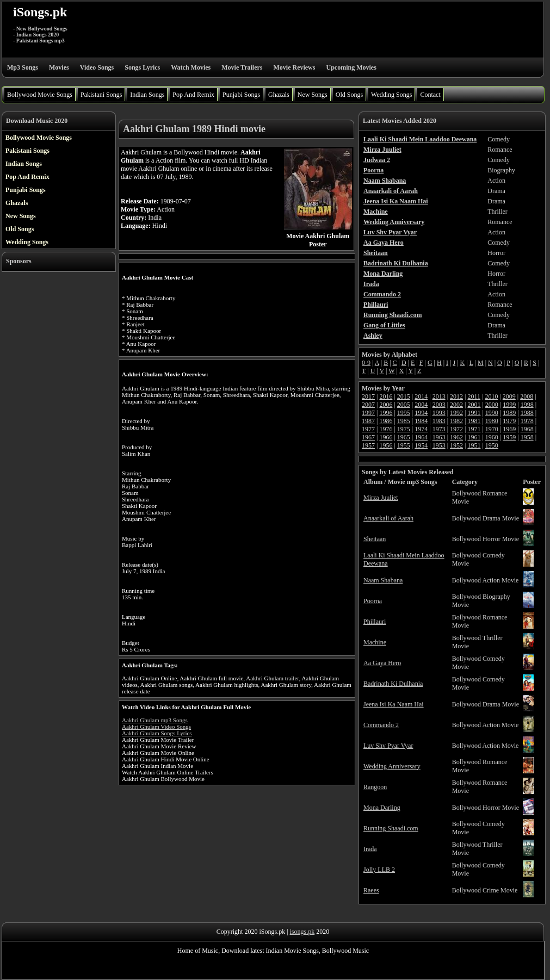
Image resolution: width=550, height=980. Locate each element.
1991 (474, 413)
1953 (439, 445)
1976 (386, 429)
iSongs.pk (40, 12)
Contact (430, 95)
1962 (456, 437)
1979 (509, 421)
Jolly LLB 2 (379, 870)
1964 (421, 437)
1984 (421, 421)
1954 (421, 445)
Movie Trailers (242, 67)
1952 (456, 445)
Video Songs (97, 67)
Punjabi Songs (241, 95)
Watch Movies (191, 67)
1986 (386, 421)
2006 (386, 405)
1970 (492, 429)
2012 (456, 396)
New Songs (313, 95)
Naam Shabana (383, 580)
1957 (368, 445)
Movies (59, 67)
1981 (474, 421)
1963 (439, 437)
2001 (474, 405)
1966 (386, 437)
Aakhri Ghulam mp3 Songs (155, 720)
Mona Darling (382, 808)
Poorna (373, 601)
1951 (474, 445)
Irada (370, 849)
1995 (404, 413)
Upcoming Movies (351, 67)
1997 (368, 413)
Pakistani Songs (101, 95)
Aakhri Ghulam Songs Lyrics (157, 733)
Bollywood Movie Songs (40, 95)
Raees (371, 890)
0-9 (366, 363)
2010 (491, 396)
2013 (439, 396)
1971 (474, 429)
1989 (509, 413)
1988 (527, 413)
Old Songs (349, 95)
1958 (527, 437)
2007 (368, 405)
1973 (439, 429)
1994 (421, 413)
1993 (439, 413)
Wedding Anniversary (392, 766)
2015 (404, 396)
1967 (368, 437)
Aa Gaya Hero (382, 663)
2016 (386, 396)
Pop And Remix (193, 95)
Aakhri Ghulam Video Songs (156, 727)
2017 (368, 396)
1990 (492, 413)
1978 (527, 421)
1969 (509, 429)
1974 (421, 429)
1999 (509, 405)
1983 (439, 421)
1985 (404, 421)
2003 (439, 405)
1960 (492, 437)
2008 (527, 396)
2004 (421, 405)
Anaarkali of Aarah (388, 518)
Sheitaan (375, 539)
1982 (456, 421)
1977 (368, 429)
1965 (404, 437)
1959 (509, 437)
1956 (386, 445)
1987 (368, 421)
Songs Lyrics (142, 67)
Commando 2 (381, 725)
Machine (375, 642)
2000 (492, 405)
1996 (386, 413)
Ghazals (279, 95)
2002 (456, 405)
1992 (456, 413)
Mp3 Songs (23, 67)
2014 (421, 396)
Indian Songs (147, 95)
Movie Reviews (294, 67)
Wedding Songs (391, 95)
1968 (527, 429)
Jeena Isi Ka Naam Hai (394, 704)
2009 (509, 396)
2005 (404, 405)
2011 (474, 396)
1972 (456, 429)
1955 (404, 445)
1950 (492, 445)
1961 (474, 437)
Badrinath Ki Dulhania (393, 684)
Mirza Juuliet (381, 498)
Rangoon (375, 787)
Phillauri (375, 622)
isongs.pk (302, 932)
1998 (527, 405)
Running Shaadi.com (391, 828)
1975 (404, 429)
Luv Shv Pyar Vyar (388, 746)
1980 (492, 421)
